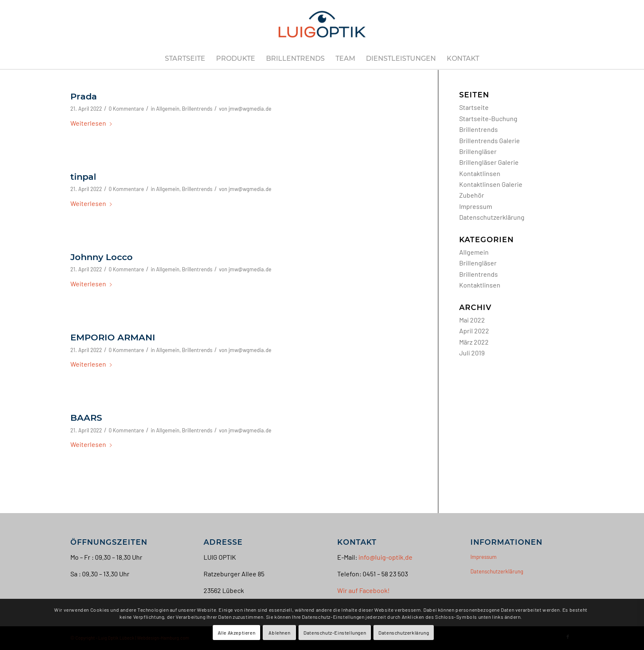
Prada (84, 96)
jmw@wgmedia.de (250, 109)
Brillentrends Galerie (490, 140)
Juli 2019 (472, 353)
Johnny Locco (102, 257)
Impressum (476, 206)
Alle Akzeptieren (237, 633)
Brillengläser (478, 151)
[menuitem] (185, 59)
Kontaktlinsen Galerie (491, 184)
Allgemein (168, 109)
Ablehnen (279, 633)
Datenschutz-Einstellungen (335, 633)
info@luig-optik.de (385, 557)
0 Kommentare (126, 109)
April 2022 (474, 331)
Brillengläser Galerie (489, 162)
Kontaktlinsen (480, 173)
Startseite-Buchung (488, 118)
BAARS (86, 418)
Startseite (474, 107)
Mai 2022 (472, 320)
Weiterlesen (92, 123)
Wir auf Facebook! (363, 590)
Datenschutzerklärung (492, 217)
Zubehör (472, 195)
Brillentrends (197, 109)
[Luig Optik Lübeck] (322, 24)
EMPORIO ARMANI (113, 337)
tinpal (83, 177)
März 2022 (474, 342)
